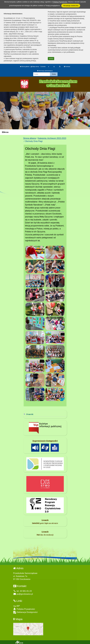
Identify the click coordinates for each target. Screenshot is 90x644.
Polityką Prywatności (60, 2)
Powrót (30, 414)
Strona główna (25, 67)
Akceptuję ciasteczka (71, 6)
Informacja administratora (45, 71)
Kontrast (67, 67)
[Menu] (45, 132)
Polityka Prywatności (24, 609)
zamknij (51, 59)
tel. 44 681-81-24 (22, 591)
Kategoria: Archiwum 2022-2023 (52, 138)
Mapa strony (35, 67)
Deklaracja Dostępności (25, 612)
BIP (17, 606)
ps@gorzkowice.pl (23, 594)
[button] (87, 111)
